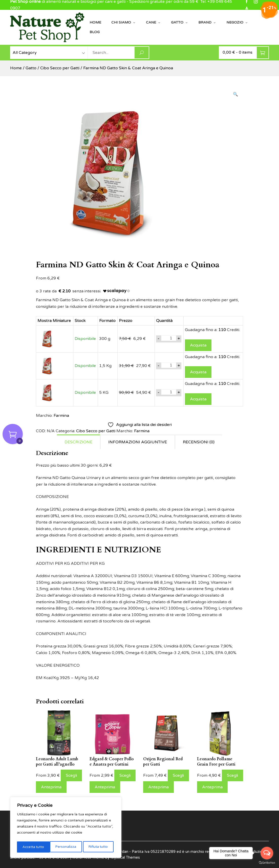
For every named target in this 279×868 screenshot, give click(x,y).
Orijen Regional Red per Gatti (163, 762)
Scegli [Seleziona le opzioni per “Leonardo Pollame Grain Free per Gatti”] (232, 775)
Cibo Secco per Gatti (60, 68)
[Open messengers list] (267, 853)
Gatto (180, 23)
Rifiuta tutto (65, 847)
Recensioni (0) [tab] (199, 442)
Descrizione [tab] (78, 442)
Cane (153, 23)
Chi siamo (124, 23)
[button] (235, 95)
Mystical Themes (125, 858)
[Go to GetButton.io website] (267, 863)
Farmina (61, 416)
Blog (95, 32)
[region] (66, 828)
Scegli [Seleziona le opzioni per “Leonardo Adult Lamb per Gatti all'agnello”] (71, 775)
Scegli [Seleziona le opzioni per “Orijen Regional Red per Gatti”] (178, 775)
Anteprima (51, 787)
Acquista (198, 345)
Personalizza (32, 847)
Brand (207, 23)
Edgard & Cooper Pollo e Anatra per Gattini (112, 762)
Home (95, 22)
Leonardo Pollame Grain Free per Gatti (216, 762)
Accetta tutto (98, 847)
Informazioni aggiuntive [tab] (138, 442)
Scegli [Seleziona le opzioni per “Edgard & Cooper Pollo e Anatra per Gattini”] (125, 775)
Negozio (237, 23)
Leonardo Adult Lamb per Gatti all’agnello (57, 762)
